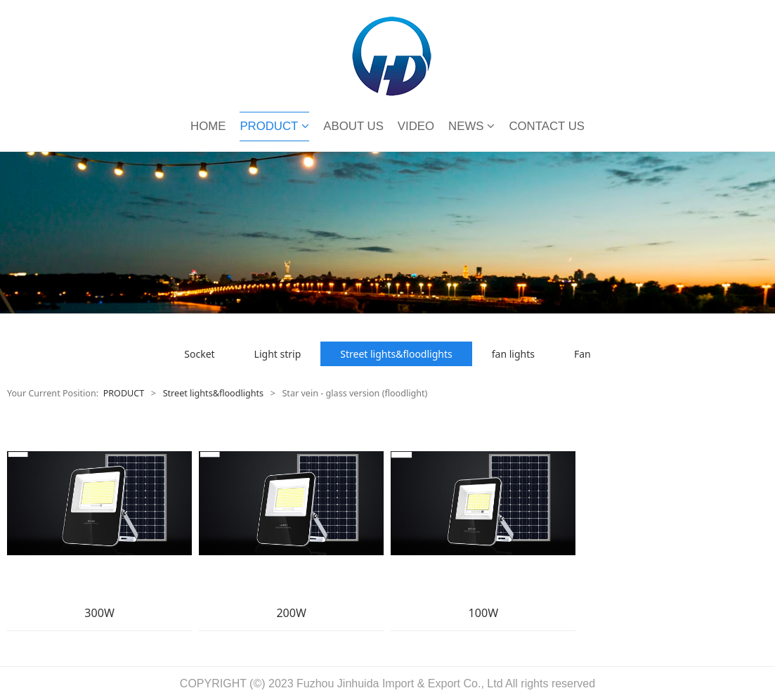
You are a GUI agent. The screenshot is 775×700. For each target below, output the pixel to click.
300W (99, 613)
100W (484, 613)
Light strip (278, 354)
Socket (199, 354)
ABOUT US (353, 126)
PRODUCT (274, 126)
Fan (582, 354)
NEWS (471, 126)
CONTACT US (547, 126)
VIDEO (416, 126)
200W (291, 613)
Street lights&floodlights (396, 354)
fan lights (513, 354)
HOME (208, 126)
